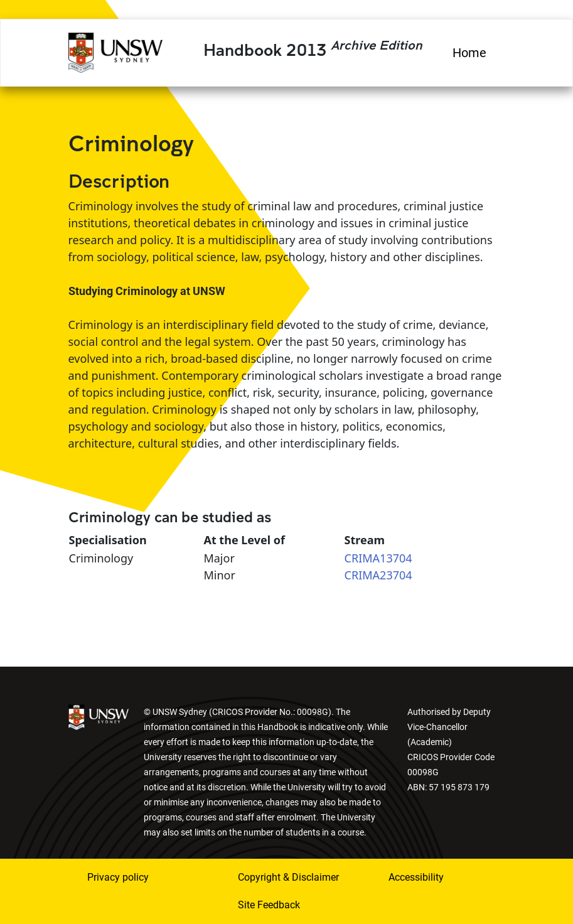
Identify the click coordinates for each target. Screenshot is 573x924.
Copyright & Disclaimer (288, 877)
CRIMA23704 (378, 575)
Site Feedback (269, 905)
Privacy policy (118, 877)
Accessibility (416, 877)
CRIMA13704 (378, 558)
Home (469, 53)
